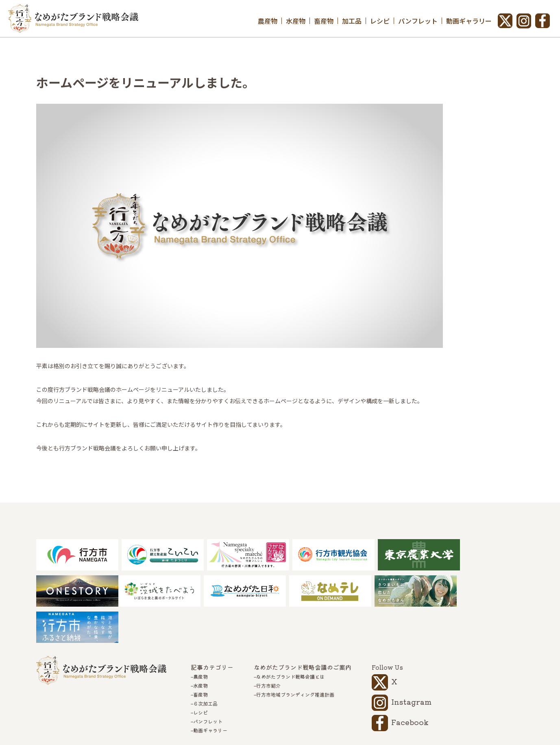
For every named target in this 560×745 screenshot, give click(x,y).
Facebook (410, 686)
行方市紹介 (268, 650)
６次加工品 (205, 668)
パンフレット (418, 21)
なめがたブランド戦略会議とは (290, 641)
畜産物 (324, 21)
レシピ (380, 21)
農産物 (268, 21)
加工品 (352, 21)
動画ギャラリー (469, 21)
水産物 (296, 21)
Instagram (411, 666)
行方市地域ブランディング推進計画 (295, 659)
